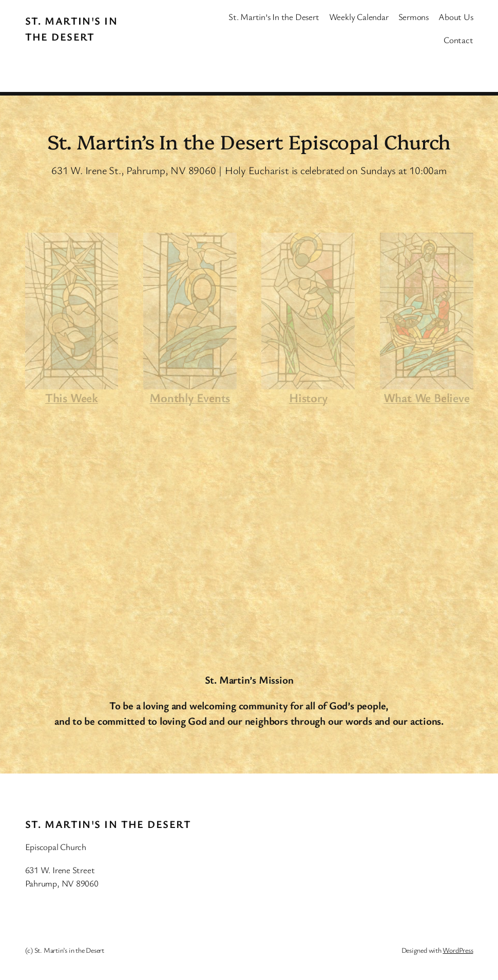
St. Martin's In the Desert (108, 824)
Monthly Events (190, 398)
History (308, 398)
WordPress (458, 950)
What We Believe (427, 398)
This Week (72, 398)
